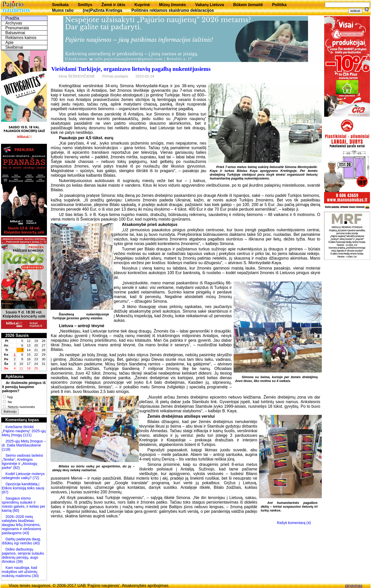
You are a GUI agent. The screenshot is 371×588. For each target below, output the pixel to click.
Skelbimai (14, 47)
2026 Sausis (17, 335)
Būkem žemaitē (248, 5)
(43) (25, 533)
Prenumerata (17, 28)
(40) (36, 543)
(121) (27, 435)
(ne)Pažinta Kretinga (102, 10)
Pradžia (12, 18)
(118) (6, 449)
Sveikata (60, 5)
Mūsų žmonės (173, 5)
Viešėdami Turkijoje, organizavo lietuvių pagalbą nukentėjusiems (131, 69)
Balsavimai (15, 33)
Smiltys (85, 5)
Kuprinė (142, 5)
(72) (35, 478)
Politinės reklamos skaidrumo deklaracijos (173, 10)
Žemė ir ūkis (113, 5)
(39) (19, 561)
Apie (9, 42)
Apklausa (14, 376)
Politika (279, 5)
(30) (35, 576)
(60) (15, 510)
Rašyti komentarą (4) (294, 523)
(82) (17, 468)
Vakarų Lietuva (209, 5)
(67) (5, 492)
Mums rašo (63, 10)
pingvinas (354, 586)
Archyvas (14, 23)
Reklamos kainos (21, 38)
